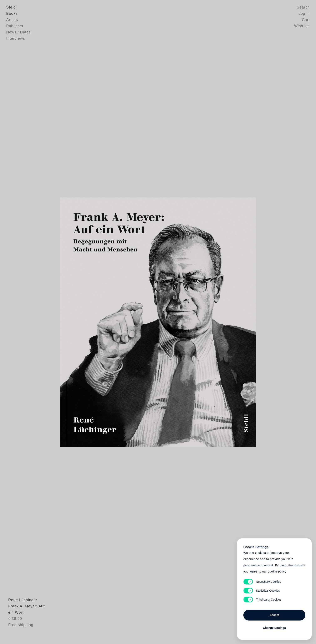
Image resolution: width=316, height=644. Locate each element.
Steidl (11, 7)
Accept (274, 615)
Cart (306, 20)
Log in (304, 14)
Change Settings (274, 628)
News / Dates (19, 32)
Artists (12, 20)
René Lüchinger (21, 610)
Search (303, 7)
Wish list (302, 26)
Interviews (16, 38)
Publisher (15, 26)
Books (12, 14)
